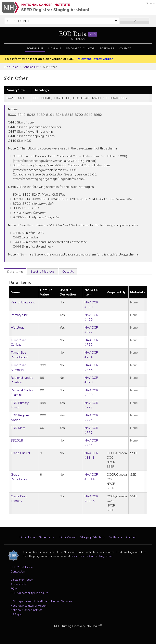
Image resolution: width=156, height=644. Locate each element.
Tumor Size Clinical (18, 342)
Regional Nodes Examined (22, 393)
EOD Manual (68, 537)
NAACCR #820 (91, 380)
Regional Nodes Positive (22, 380)
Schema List (35, 49)
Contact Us (18, 571)
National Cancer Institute (27, 610)
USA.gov (16, 614)
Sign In (150, 3)
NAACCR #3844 (91, 477)
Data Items (20, 283)
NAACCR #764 (91, 443)
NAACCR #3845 (91, 499)
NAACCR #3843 (91, 455)
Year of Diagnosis (23, 302)
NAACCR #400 (91, 317)
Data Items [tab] (15, 272)
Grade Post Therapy (19, 499)
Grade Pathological (19, 477)
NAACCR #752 (91, 342)
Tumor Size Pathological (19, 355)
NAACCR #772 (91, 405)
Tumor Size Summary (18, 367)
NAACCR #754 (91, 355)
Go (135, 21)
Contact (125, 49)
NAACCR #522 (91, 330)
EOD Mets (18, 428)
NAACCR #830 (91, 393)
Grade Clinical (20, 453)
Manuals (55, 49)
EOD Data (78, 34)
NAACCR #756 (91, 367)
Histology (18, 328)
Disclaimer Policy (22, 580)
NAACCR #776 (91, 430)
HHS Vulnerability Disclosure (29, 593)
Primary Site (19, 315)
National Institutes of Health (29, 606)
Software (107, 49)
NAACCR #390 (91, 305)
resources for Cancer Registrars (92, 556)
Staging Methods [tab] (43, 272)
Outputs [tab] (68, 272)
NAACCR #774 (91, 418)
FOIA (14, 589)
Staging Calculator (80, 49)
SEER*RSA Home (22, 567)
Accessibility (19, 584)
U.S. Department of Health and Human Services (41, 601)
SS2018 (17, 441)
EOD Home (11, 67)
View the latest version (96, 59)
